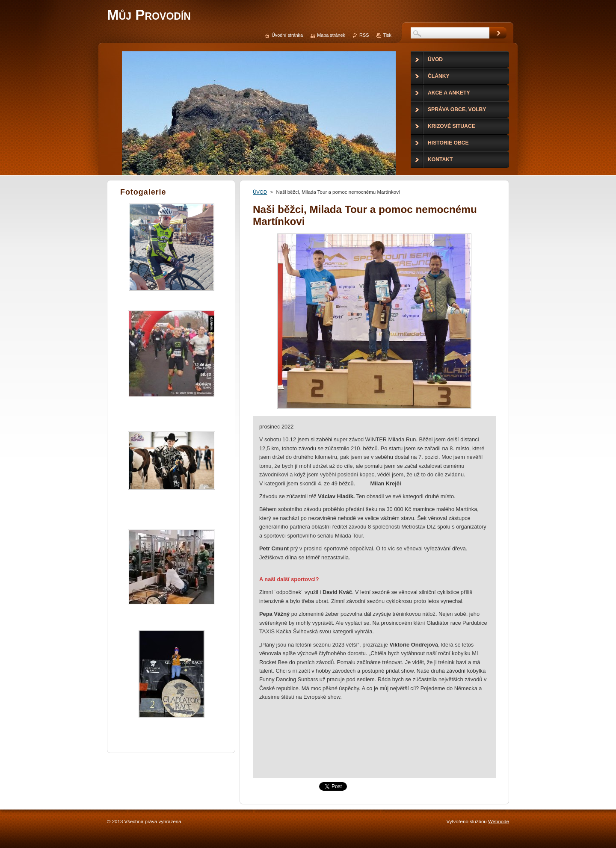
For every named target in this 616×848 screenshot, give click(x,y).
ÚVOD (260, 192)
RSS (364, 35)
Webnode (499, 821)
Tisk (387, 35)
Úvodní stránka (287, 35)
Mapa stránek (331, 35)
